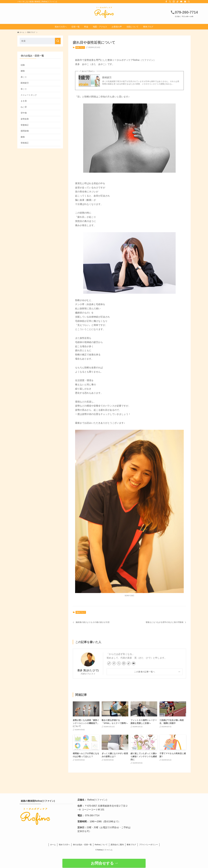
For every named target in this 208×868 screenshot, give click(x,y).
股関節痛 (25, 131)
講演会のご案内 (117, 845)
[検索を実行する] (58, 41)
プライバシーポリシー (148, 845)
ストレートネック (29, 95)
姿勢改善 (25, 119)
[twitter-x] (170, 2)
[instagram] (174, 2)
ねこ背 (24, 107)
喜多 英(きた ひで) (88, 670)
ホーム (53, 845)
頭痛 (23, 65)
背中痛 (24, 113)
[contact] (185, 2)
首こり (24, 89)
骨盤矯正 (25, 125)
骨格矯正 (25, 143)
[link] (109, 663)
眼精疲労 (107, 77)
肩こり (24, 77)
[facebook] (166, 2)
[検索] (189, 2)
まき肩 (24, 101)
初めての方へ (64, 845)
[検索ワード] (40, 41)
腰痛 (23, 71)
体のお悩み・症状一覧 (82, 845)
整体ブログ (80, 47)
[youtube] (181, 2)
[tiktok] (178, 2)
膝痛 (23, 137)
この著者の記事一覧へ (145, 672)
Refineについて (101, 845)
